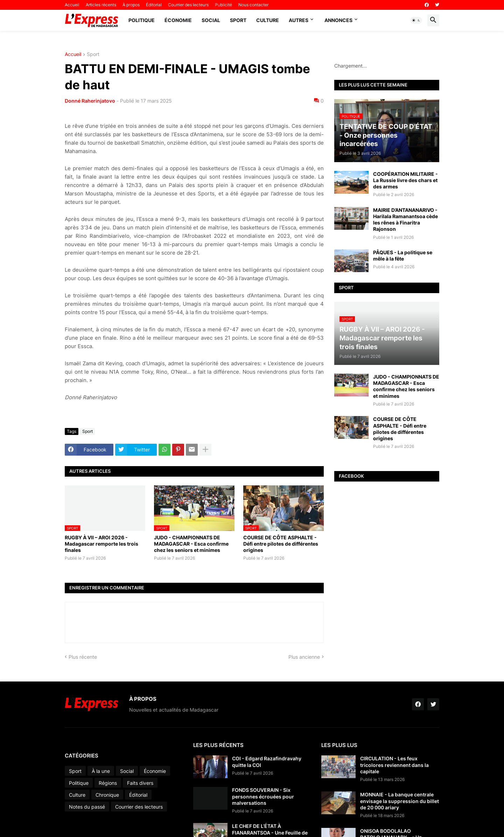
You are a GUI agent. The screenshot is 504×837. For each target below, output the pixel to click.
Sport (238, 20)
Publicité (223, 5)
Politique (142, 20)
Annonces (338, 20)
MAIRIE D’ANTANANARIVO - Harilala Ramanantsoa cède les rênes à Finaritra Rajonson (405, 220)
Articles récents (101, 5)
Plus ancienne (304, 657)
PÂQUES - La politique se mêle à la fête (403, 255)
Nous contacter (253, 5)
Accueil (72, 5)
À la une (101, 771)
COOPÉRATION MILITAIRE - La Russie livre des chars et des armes (405, 180)
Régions (108, 783)
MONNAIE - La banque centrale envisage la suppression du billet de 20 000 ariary (400, 801)
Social (211, 20)
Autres (299, 20)
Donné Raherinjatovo (90, 101)
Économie (178, 20)
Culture (268, 20)
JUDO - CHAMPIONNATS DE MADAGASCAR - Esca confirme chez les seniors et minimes (191, 544)
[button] (416, 20)
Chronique (107, 795)
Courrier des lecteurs (188, 5)
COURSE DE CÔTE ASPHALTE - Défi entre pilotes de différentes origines (281, 544)
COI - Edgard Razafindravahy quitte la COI (267, 762)
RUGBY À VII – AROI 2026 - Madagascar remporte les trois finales (101, 544)
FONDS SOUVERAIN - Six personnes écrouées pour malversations (263, 796)
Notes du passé (87, 807)
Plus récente (83, 657)
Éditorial (154, 5)
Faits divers (140, 783)
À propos (131, 5)
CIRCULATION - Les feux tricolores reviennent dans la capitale (394, 765)
